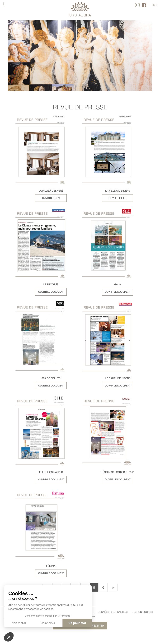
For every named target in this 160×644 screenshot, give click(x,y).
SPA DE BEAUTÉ (51, 378)
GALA (117, 284)
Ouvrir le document (51, 292)
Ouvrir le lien (51, 198)
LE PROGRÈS (51, 284)
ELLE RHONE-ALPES (51, 472)
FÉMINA (51, 566)
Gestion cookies (142, 612)
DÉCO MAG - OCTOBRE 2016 (117, 472)
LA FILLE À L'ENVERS (51, 191)
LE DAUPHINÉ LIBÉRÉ (118, 378)
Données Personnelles (113, 612)
